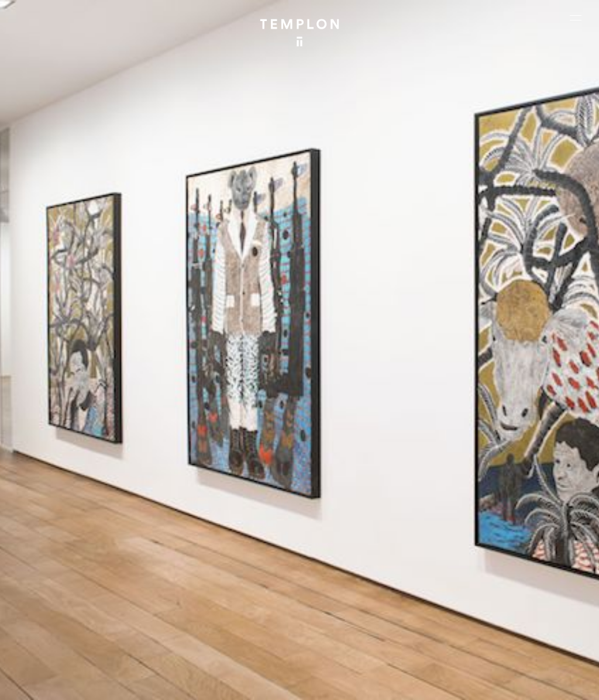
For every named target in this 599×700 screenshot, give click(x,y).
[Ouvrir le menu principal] (576, 18)
